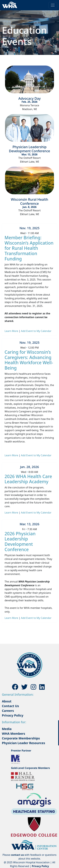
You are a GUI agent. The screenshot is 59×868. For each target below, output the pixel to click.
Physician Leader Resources (24, 743)
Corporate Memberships (21, 738)
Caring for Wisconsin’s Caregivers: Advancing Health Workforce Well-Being (29, 360)
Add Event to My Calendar (36, 331)
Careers (8, 711)
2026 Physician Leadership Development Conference (20, 541)
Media (7, 729)
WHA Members (14, 734)
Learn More (12, 331)
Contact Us (10, 706)
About (7, 701)
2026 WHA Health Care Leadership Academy (28, 479)
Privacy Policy (13, 715)
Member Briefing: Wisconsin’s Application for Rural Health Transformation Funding (29, 248)
